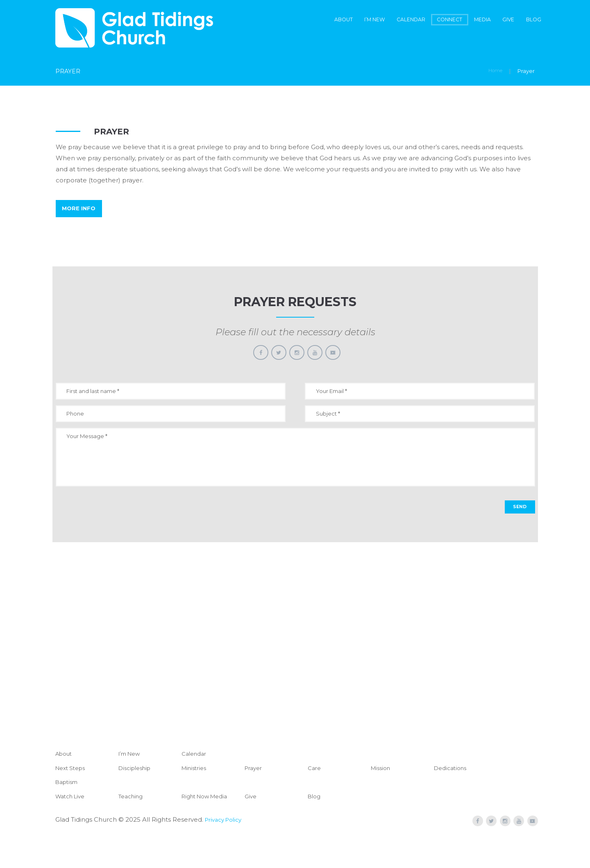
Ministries (196, 794)
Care (315, 794)
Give (499, 20)
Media (466, 20)
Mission (382, 794)
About (292, 20)
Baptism (68, 808)
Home (494, 72)
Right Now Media (208, 822)
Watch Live (73, 822)
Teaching (133, 822)
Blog (530, 20)
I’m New (331, 20)
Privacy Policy (226, 846)
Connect (424, 20)
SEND (518, 532)
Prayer (255, 794)
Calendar (377, 20)
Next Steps (73, 794)
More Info (84, 215)
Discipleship (137, 794)
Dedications (452, 794)
